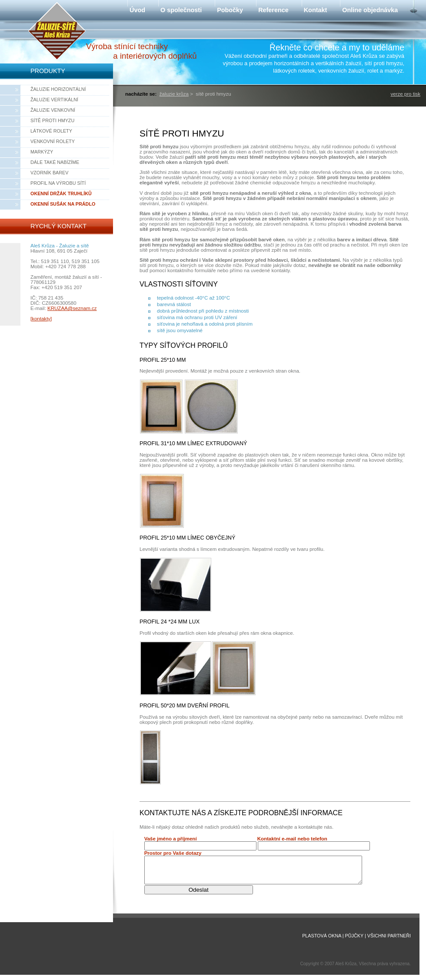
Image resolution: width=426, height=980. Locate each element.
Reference (273, 10)
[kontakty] (41, 319)
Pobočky (230, 10)
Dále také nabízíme (55, 162)
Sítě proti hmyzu (52, 120)
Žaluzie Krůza (174, 94)
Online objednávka (370, 10)
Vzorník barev (49, 173)
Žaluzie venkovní (53, 110)
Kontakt (316, 10)
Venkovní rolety (53, 141)
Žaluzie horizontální (58, 89)
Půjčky (354, 941)
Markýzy (42, 152)
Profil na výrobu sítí (58, 183)
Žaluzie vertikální (54, 100)
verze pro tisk (406, 94)
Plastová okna (322, 941)
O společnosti (181, 10)
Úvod (137, 10)
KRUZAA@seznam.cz (72, 308)
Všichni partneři (389, 941)
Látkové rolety (51, 131)
